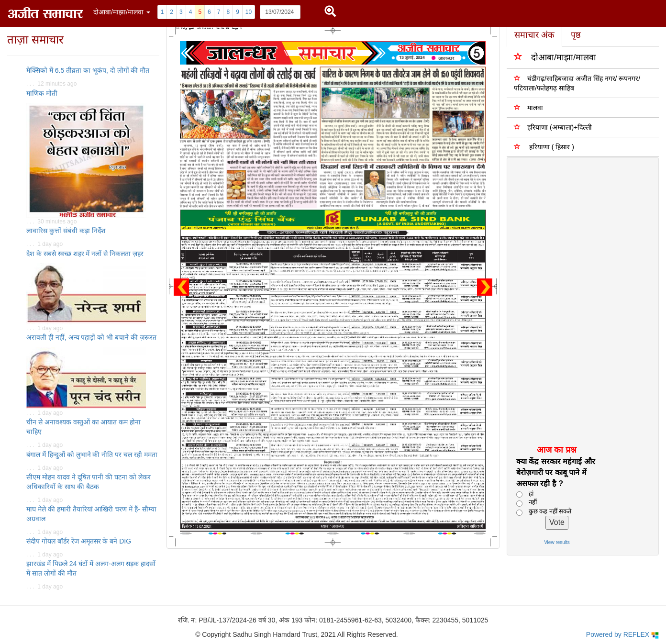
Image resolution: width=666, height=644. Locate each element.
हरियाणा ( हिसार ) (544, 147)
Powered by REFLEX (622, 635)
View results (557, 542)
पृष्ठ (576, 35)
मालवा (528, 107)
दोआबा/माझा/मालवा (555, 57)
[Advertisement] (577, 300)
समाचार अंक (534, 35)
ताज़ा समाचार (35, 39)
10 (249, 12)
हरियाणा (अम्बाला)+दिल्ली (553, 127)
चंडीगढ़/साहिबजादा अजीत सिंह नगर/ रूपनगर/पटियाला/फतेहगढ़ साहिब (577, 83)
